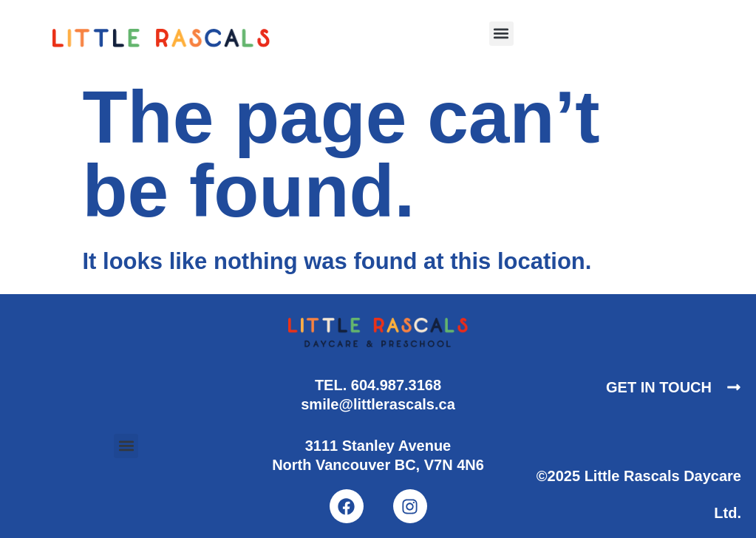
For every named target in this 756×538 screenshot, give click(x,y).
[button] (501, 34)
